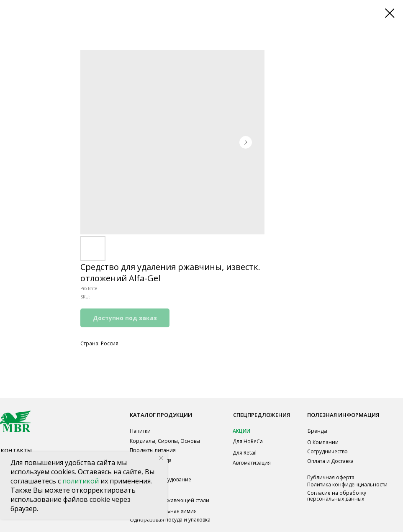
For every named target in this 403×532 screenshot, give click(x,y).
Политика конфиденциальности (347, 484)
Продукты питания (153, 450)
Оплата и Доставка (330, 461)
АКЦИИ (241, 431)
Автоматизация (252, 463)
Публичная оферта (331, 477)
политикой (81, 481)
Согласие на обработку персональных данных (337, 496)
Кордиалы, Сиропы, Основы (165, 441)
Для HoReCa (248, 441)
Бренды (317, 431)
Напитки (140, 431)
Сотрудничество (327, 451)
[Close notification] (161, 458)
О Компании (323, 442)
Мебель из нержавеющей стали (169, 500)
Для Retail (245, 453)
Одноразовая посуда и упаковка (170, 520)
